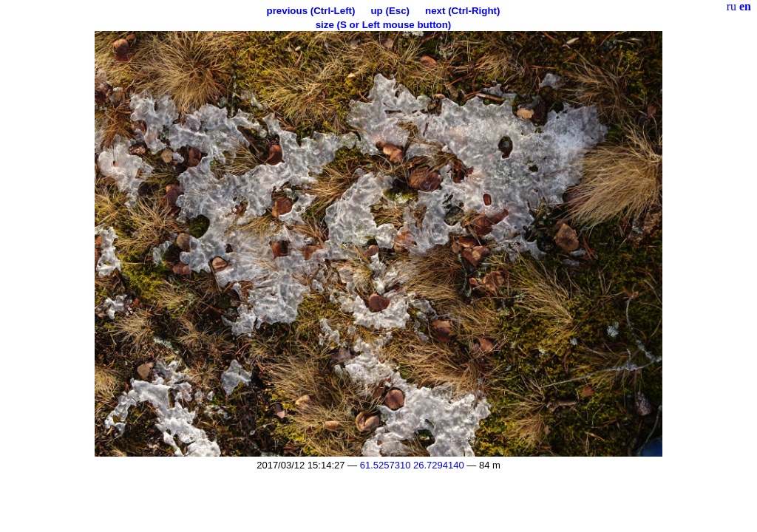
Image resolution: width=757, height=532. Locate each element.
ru (731, 6)
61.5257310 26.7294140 (412, 465)
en (745, 6)
